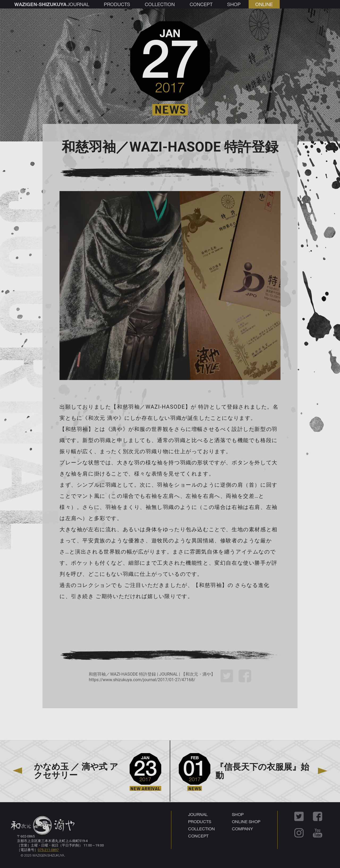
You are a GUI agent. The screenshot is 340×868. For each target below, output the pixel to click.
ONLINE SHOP (246, 821)
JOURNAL (198, 814)
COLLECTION (201, 829)
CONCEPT (198, 836)
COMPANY (242, 829)
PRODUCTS (200, 821)
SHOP (238, 814)
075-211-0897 (48, 850)
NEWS (170, 110)
